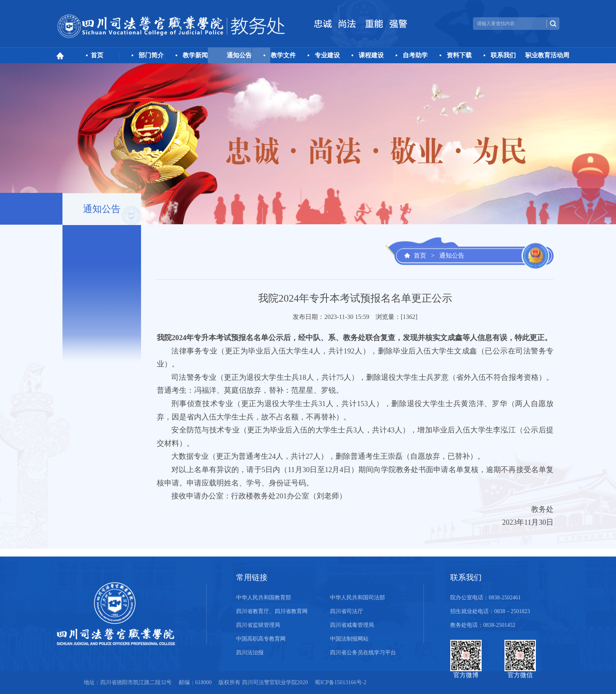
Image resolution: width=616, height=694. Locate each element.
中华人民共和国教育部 (264, 598)
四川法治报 (250, 653)
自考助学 (415, 55)
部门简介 (151, 55)
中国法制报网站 (349, 639)
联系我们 (503, 55)
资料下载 (459, 55)
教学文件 (283, 55)
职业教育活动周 (547, 55)
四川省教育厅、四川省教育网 (272, 611)
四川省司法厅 (346, 611)
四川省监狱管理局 (258, 625)
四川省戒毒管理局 (352, 625)
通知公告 (239, 55)
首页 (97, 55)
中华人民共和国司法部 (357, 598)
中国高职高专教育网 (261, 639)
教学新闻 (195, 55)
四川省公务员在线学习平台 (363, 653)
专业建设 (327, 55)
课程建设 (371, 55)
